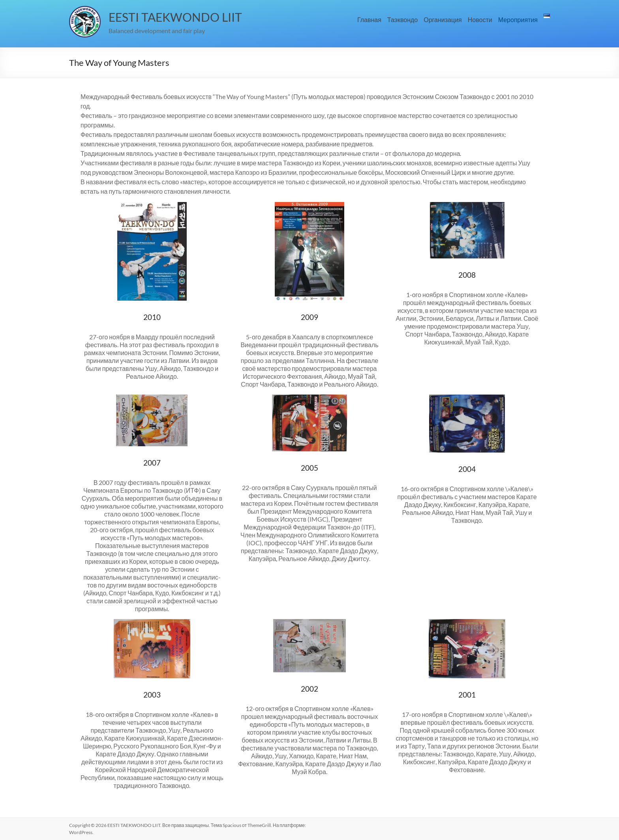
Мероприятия (518, 20)
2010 (152, 317)
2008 (467, 275)
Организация (443, 20)
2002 (309, 689)
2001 (467, 695)
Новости (480, 20)
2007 (152, 463)
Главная (369, 20)
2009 (309, 317)
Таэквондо (402, 20)
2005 (309, 468)
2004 (467, 469)
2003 (152, 695)
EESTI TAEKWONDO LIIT (175, 17)
